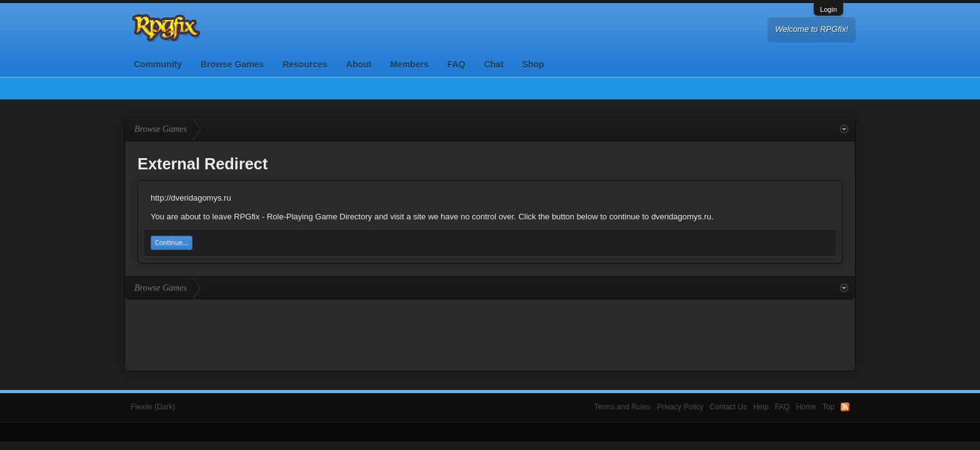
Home (806, 407)
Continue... (172, 242)
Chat (493, 64)
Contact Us (728, 407)
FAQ (457, 64)
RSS (845, 407)
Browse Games (232, 64)
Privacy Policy (680, 407)
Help (761, 407)
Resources (305, 64)
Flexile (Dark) (153, 407)
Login (828, 9)
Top (828, 407)
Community (158, 64)
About (359, 64)
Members (409, 64)
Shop (533, 64)
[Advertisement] (490, 334)
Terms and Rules (622, 407)
